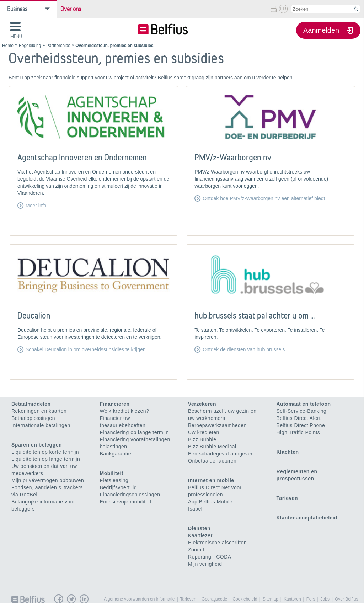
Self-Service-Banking (302, 411)
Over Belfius (346, 599)
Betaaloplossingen (33, 418)
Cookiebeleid (245, 599)
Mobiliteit (112, 473)
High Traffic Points (298, 432)
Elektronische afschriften (217, 543)
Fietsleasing (114, 480)
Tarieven (287, 498)
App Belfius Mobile (210, 502)
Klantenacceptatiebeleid (307, 518)
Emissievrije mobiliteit (126, 502)
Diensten (199, 528)
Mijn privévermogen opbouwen (48, 480)
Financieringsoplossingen (130, 495)
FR (283, 9)
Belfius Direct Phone (301, 425)
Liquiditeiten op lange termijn (46, 459)
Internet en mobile (211, 480)
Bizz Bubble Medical (212, 447)
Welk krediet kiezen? (125, 411)
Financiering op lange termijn (134, 432)
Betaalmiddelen (31, 404)
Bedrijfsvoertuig (119, 487)
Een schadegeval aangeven (221, 454)
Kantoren (292, 599)
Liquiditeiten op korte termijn (45, 452)
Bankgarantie (116, 454)
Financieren (115, 404)
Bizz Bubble (202, 439)
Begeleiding (30, 46)
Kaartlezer (200, 535)
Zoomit (196, 550)
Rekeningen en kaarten (39, 411)
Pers (311, 599)
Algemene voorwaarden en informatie (139, 599)
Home (8, 46)
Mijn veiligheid (205, 564)
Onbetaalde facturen (212, 461)
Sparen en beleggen (37, 445)
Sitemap (271, 599)
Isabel (195, 509)
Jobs (325, 599)
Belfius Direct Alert (299, 418)
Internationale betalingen (41, 425)
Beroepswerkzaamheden (217, 425)
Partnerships (58, 46)
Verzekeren (202, 404)
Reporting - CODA (210, 557)
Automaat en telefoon (304, 404)
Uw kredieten (204, 432)
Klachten (288, 452)
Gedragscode (214, 599)
